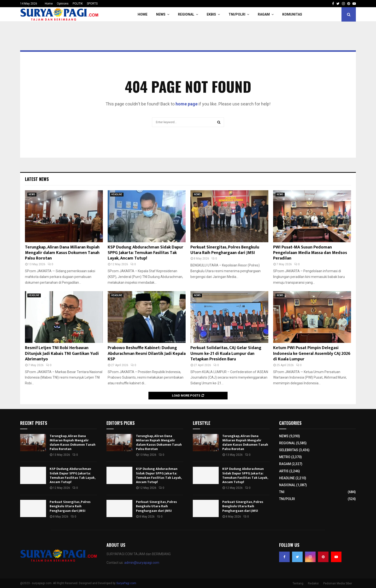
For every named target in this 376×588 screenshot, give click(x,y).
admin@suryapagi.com (142, 563)
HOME (143, 14)
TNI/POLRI (237, 14)
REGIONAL (186, 14)
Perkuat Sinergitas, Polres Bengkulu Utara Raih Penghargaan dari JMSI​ (225, 250)
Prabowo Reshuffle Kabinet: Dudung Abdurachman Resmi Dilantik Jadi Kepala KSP (147, 354)
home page (187, 104)
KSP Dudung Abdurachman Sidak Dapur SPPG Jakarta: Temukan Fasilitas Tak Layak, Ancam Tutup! (145, 253)
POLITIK (78, 4)
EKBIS (211, 14)
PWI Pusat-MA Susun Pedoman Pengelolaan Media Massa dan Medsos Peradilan (310, 253)
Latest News (37, 179)
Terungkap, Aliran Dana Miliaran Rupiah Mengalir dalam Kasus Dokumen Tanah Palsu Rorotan (62, 253)
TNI (282, 492)
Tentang (298, 583)
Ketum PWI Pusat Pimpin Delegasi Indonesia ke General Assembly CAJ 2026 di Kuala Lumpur (312, 354)
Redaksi (313, 583)
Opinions (63, 4)
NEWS (161, 14)
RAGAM (264, 14)
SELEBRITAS (289, 450)
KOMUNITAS (292, 14)
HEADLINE (117, 194)
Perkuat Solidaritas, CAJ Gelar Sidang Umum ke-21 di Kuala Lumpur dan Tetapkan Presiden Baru (226, 354)
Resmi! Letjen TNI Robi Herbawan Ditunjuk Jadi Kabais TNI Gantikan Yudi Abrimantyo (62, 354)
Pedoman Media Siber (338, 583)
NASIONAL (287, 485)
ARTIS (284, 471)
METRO (285, 457)
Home (49, 4)
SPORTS (92, 4)
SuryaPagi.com (126, 583)
